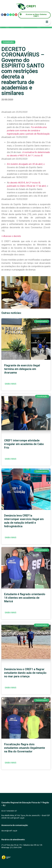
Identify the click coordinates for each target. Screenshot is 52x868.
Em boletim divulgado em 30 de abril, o (26, 164)
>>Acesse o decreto (11, 236)
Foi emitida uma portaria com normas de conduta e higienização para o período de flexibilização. (29, 131)
